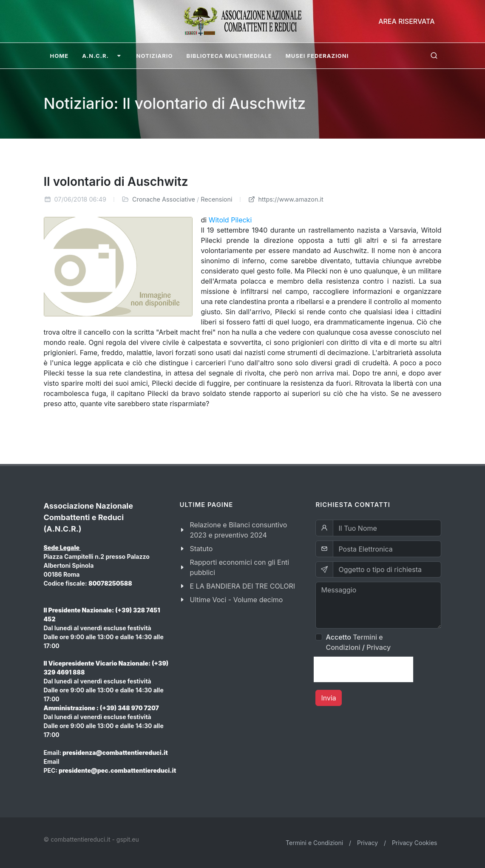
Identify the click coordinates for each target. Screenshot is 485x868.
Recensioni (216, 199)
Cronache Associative (164, 199)
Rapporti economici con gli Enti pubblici (239, 567)
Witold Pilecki (230, 220)
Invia (328, 698)
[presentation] (363, 669)
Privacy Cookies (415, 843)
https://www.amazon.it (286, 199)
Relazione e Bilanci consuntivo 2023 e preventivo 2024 (238, 530)
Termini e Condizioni (314, 843)
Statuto (201, 549)
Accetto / (358, 642)
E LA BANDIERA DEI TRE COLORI (242, 586)
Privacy (379, 647)
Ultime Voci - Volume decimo (236, 600)
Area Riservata (406, 21)
